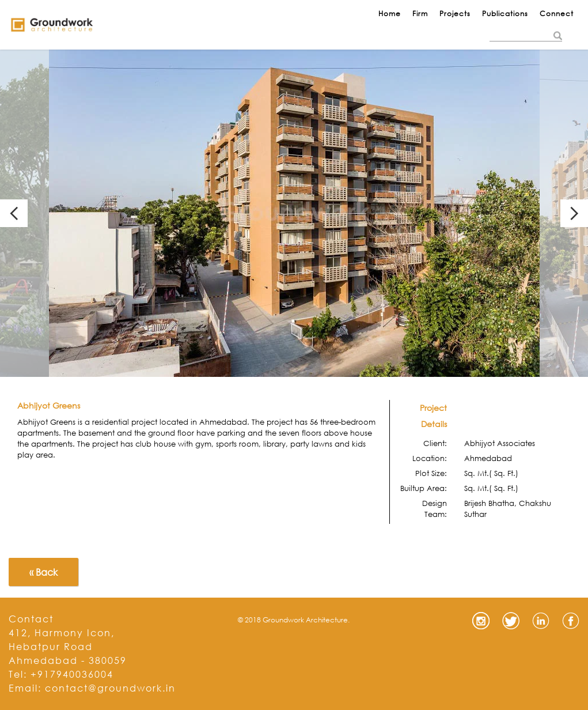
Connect (557, 14)
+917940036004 (72, 674)
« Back (43, 572)
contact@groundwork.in (110, 688)
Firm (420, 14)
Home (390, 14)
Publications (505, 14)
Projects (455, 14)
